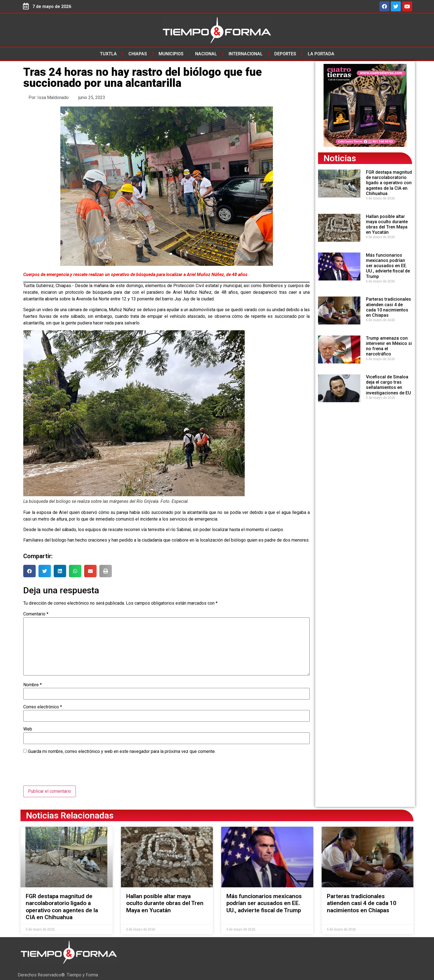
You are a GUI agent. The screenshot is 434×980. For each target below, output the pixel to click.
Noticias (340, 158)
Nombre (33, 685)
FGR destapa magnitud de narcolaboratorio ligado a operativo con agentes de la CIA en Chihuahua (389, 183)
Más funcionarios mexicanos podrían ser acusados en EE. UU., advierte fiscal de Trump (388, 266)
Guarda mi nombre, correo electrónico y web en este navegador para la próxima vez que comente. (122, 752)
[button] (29, 571)
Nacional (206, 54)
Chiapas (138, 54)
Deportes (285, 54)
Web (28, 729)
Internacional (246, 54)
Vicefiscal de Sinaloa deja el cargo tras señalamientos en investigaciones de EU (388, 385)
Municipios (171, 54)
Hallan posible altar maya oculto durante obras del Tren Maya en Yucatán (387, 224)
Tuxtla (108, 54)
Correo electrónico (43, 707)
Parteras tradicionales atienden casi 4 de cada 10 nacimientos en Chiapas (388, 307)
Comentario (36, 614)
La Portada (321, 54)
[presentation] (65, 772)
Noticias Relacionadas (70, 815)
